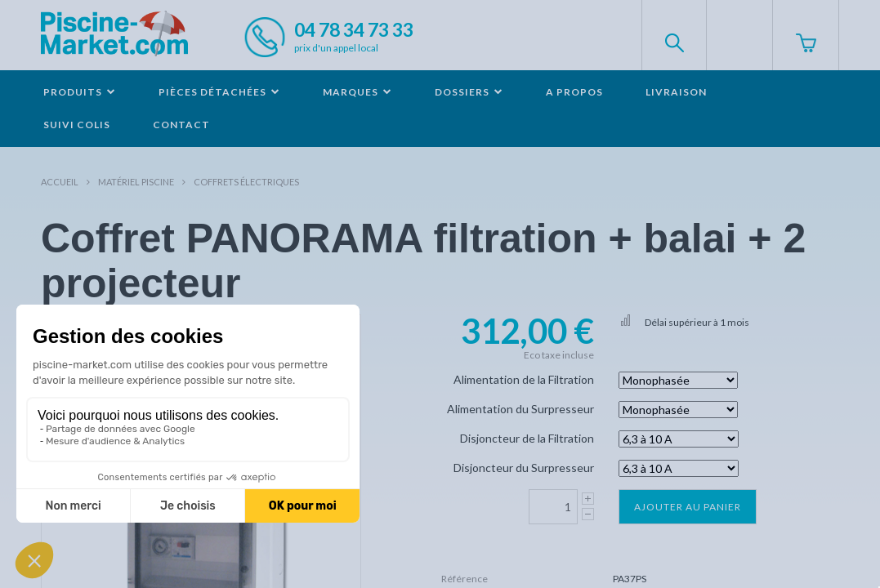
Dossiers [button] (469, 92)
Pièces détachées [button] (219, 92)
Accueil (60, 182)
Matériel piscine (136, 182)
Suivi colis (77, 125)
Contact (181, 125)
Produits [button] (80, 92)
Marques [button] (357, 92)
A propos (574, 92)
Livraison (676, 92)
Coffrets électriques (246, 182)
